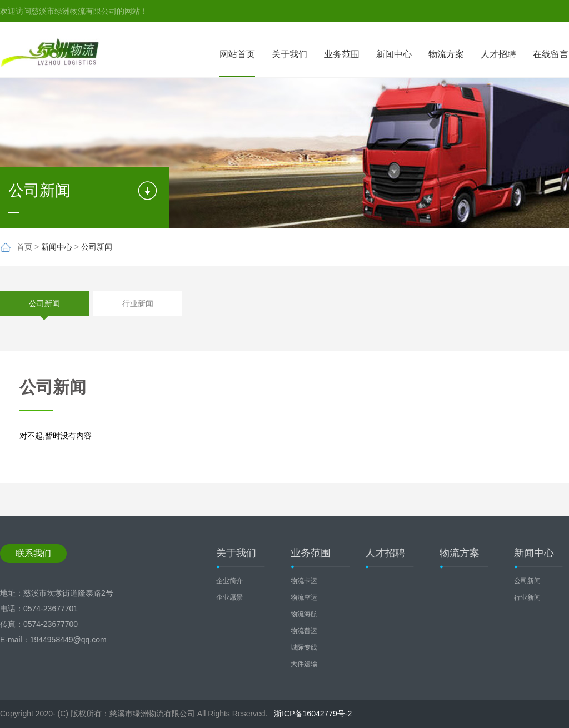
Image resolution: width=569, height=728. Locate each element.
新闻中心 (394, 54)
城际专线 (304, 647)
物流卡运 (304, 581)
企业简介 (229, 581)
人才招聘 (498, 54)
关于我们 (290, 54)
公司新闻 (97, 247)
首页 (24, 247)
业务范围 (342, 54)
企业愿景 (229, 597)
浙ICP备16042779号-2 (313, 714)
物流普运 (304, 631)
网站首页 (237, 54)
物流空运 (304, 597)
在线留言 (551, 54)
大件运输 (304, 664)
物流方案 (446, 54)
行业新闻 (138, 303)
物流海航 (304, 614)
